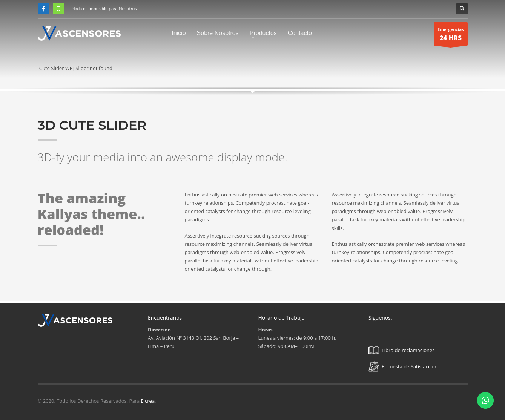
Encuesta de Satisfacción (403, 366)
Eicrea (148, 401)
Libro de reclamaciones (402, 350)
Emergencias (451, 36)
